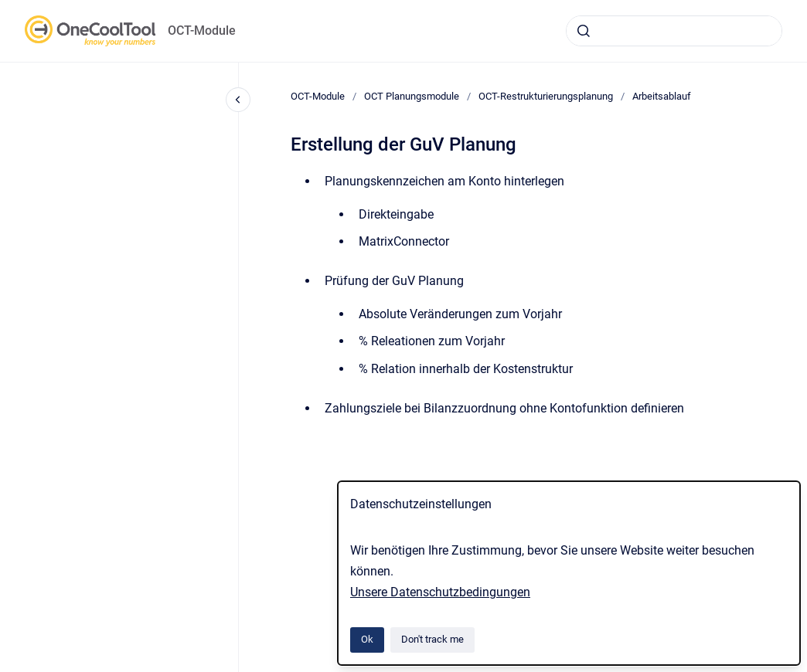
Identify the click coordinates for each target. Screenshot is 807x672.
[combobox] (674, 31)
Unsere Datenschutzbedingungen (440, 592)
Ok (367, 639)
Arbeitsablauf (662, 96)
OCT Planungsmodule (412, 96)
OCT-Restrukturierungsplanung (546, 96)
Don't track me (432, 639)
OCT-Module (202, 31)
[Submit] (584, 31)
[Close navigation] (238, 100)
